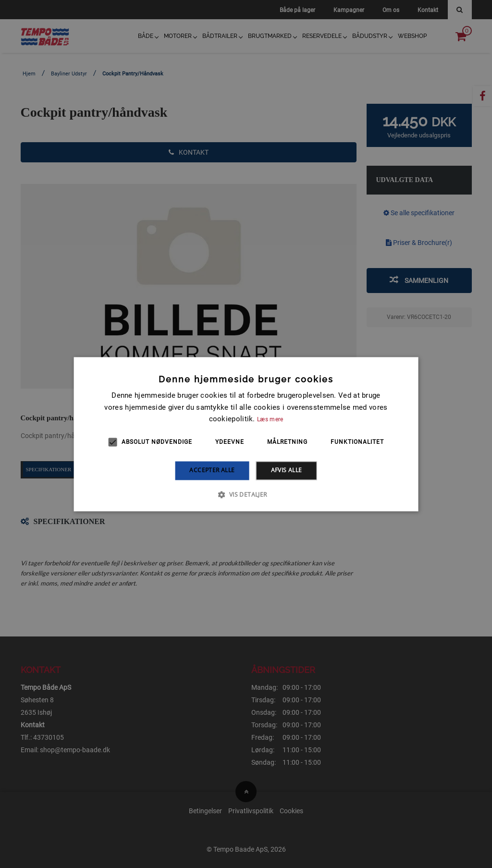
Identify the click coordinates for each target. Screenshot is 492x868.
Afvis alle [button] (287, 471)
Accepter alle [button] (212, 471)
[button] (246, 494)
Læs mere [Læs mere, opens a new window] (270, 420)
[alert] (246, 434)
